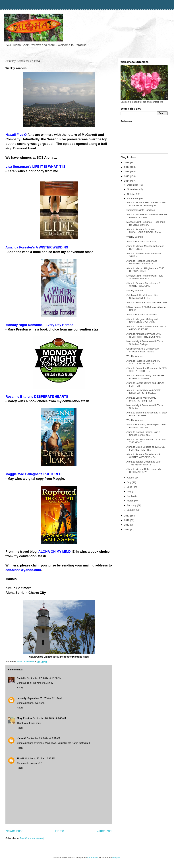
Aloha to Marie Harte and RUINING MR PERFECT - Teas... (147, 216)
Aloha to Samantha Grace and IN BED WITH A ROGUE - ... (146, 370)
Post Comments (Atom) (32, 838)
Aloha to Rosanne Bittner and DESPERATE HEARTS (142, 262)
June (130, 487)
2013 (127, 516)
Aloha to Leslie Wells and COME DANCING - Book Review (143, 392)
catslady (22, 698)
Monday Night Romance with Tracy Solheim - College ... (145, 343)
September (133, 199)
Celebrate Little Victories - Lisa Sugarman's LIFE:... (142, 297)
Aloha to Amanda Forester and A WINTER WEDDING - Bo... (143, 456)
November (133, 189)
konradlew (93, 858)
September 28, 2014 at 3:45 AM (49, 718)
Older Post (105, 831)
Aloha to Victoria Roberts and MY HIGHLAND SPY (144, 471)
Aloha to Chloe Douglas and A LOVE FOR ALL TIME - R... (145, 448)
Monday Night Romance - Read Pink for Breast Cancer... (145, 223)
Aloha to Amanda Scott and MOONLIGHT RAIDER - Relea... (145, 231)
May (130, 491)
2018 (127, 163)
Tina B (20, 758)
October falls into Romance (141, 210)
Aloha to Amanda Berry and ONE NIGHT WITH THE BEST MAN (144, 335)
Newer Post (14, 831)
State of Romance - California (142, 314)
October (132, 194)
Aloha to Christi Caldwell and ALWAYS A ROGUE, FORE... (146, 328)
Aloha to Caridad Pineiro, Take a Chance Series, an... (143, 433)
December (133, 185)
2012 (127, 520)
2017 (127, 167)
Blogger (116, 858)
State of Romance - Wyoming (142, 241)
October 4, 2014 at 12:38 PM (40, 758)
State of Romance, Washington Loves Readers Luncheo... (146, 426)
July (130, 482)
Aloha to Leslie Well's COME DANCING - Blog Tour (141, 399)
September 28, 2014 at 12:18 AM (44, 698)
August (131, 478)
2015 (127, 176)
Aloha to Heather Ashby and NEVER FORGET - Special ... (145, 377)
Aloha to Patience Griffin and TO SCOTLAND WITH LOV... (143, 362)
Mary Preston (24, 718)
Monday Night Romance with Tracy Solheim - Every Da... (145, 277)
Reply (20, 688)
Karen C (21, 738)
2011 (127, 525)
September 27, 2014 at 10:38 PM (44, 678)
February (132, 505)
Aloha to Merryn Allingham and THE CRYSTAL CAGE (145, 270)
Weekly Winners (135, 237)
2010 (127, 529)
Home (60, 831)
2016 (127, 172)
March (131, 501)
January (132, 510)
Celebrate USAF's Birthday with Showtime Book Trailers (143, 350)
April (130, 496)
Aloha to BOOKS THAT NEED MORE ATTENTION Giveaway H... (146, 204)
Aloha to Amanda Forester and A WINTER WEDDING (143, 285)
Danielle (21, 678)
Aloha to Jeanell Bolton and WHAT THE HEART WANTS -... (144, 463)
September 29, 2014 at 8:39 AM (43, 738)
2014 (127, 181)
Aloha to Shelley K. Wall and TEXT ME (147, 303)
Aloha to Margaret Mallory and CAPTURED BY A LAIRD (142, 321)
